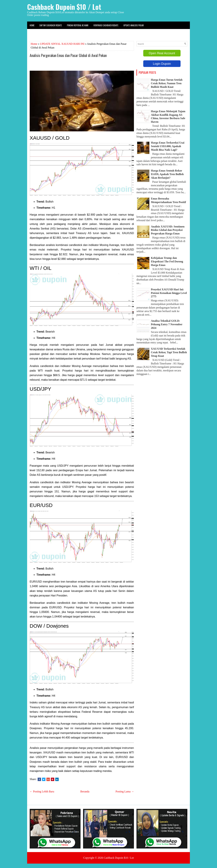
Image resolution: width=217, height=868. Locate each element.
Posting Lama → (125, 791)
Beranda (85, 791)
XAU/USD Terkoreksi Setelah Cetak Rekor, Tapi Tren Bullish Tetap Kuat (169, 352)
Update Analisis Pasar (134, 25)
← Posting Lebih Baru (42, 791)
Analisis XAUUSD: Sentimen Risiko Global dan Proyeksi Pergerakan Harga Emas (168, 230)
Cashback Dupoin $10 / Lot (64, 7)
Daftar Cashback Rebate (51, 25)
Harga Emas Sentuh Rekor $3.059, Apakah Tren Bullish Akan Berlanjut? (167, 174)
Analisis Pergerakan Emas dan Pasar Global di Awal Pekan (68, 55)
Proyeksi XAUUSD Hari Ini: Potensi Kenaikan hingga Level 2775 (169, 293)
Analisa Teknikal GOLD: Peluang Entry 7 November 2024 (167, 324)
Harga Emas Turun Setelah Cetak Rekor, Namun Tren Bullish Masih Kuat (167, 83)
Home (32, 25)
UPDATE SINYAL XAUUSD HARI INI (62, 44)
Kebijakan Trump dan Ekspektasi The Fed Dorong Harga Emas (167, 261)
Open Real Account (162, 53)
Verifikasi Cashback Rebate (106, 25)
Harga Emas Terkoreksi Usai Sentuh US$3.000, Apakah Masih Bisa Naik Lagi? (168, 146)
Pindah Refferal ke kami (78, 25)
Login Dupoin (162, 64)
